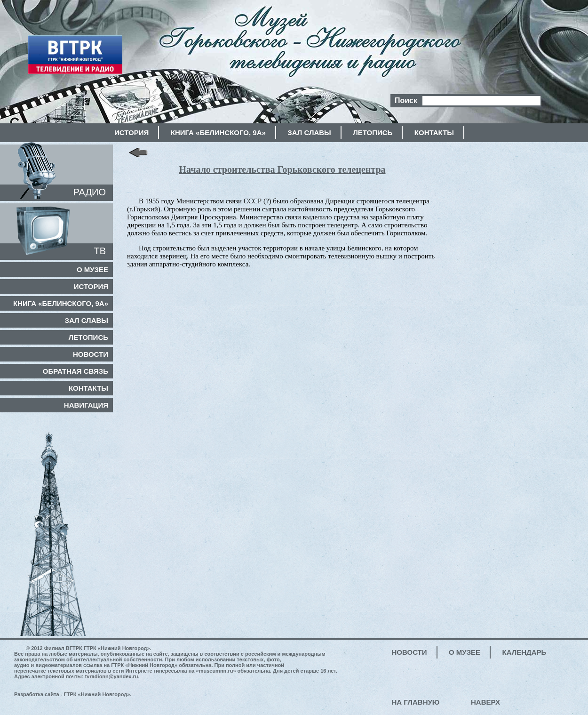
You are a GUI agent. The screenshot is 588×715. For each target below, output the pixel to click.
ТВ (100, 251)
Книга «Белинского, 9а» (218, 133)
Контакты (434, 133)
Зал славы (309, 133)
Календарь (524, 652)
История (131, 133)
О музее (92, 269)
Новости (91, 354)
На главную (416, 702)
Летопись (373, 133)
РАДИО (90, 192)
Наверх (485, 702)
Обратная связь (75, 371)
